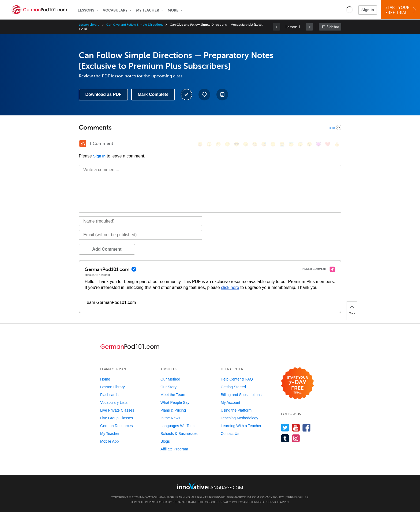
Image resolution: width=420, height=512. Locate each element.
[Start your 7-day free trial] (297, 384)
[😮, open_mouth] (309, 144)
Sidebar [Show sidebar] (333, 27)
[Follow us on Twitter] (285, 428)
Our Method (170, 379)
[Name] (140, 221)
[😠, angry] (246, 144)
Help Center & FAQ (237, 379)
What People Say (175, 402)
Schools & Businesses (179, 434)
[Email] (140, 235)
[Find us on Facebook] (307, 428)
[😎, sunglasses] (237, 144)
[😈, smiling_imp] (318, 144)
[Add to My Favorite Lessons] (204, 95)
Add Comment (107, 249)
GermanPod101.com (243, 497)
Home (105, 379)
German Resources (116, 426)
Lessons (86, 10)
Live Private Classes (117, 410)
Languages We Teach (179, 426)
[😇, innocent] (291, 144)
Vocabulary (115, 10)
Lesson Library (89, 25)
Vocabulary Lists (114, 402)
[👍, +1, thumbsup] (337, 144)
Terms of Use (297, 497)
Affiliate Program (174, 449)
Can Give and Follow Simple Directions (135, 25)
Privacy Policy (272, 497)
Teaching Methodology (239, 418)
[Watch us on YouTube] (296, 428)
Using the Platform (236, 410)
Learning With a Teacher (241, 426)
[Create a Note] (222, 95)
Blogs (165, 441)
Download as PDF (103, 94)
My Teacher (148, 10)
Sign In (368, 10)
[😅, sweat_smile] (264, 144)
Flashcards (109, 395)
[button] (349, 10)
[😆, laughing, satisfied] (255, 144)
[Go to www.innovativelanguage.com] (210, 486)
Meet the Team (173, 395)
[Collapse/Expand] (210, 127)
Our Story (168, 387)
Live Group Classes (117, 418)
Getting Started (233, 387)
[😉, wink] (273, 144)
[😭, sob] (282, 144)
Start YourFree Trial (401, 10)
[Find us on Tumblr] (285, 438)
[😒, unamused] (227, 144)
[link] (309, 27)
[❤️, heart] (328, 144)
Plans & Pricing (173, 410)
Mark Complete (153, 94)
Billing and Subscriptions (241, 395)
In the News (170, 418)
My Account (230, 402)
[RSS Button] (83, 144)
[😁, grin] (218, 144)
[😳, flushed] (209, 144)
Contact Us (230, 434)
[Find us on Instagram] (296, 438)
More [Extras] (173, 10)
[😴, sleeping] (300, 144)
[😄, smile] (200, 144)
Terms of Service (265, 502)
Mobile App (109, 441)
